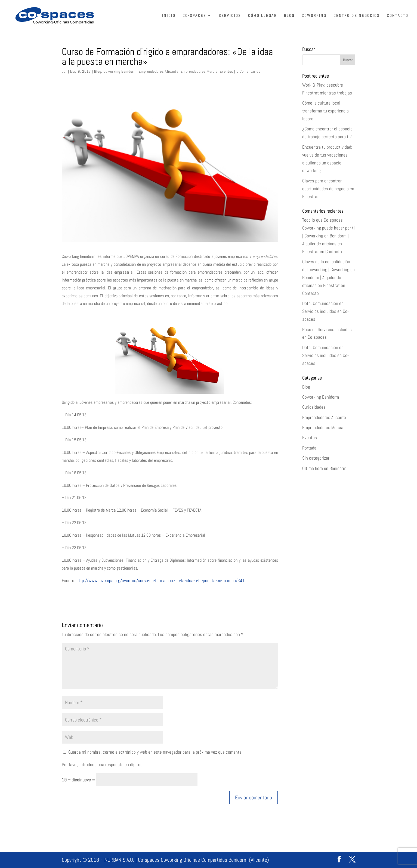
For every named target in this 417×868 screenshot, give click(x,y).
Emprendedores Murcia (199, 71)
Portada (309, 448)
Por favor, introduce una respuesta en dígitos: (103, 765)
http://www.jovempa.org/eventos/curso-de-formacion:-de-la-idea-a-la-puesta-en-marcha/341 (160, 580)
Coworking (314, 16)
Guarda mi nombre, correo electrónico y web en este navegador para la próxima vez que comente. (155, 752)
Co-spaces (194, 16)
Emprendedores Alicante (159, 71)
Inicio (169, 16)
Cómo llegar (262, 16)
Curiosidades (314, 407)
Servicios (230, 16)
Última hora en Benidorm (324, 468)
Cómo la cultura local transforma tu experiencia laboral (325, 111)
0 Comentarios (248, 71)
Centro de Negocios (357, 16)
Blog (289, 16)
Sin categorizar (316, 458)
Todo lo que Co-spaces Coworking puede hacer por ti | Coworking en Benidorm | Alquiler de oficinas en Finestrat (328, 236)
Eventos (226, 71)
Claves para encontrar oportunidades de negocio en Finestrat (328, 189)
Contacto (398, 16)
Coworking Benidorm (120, 71)
